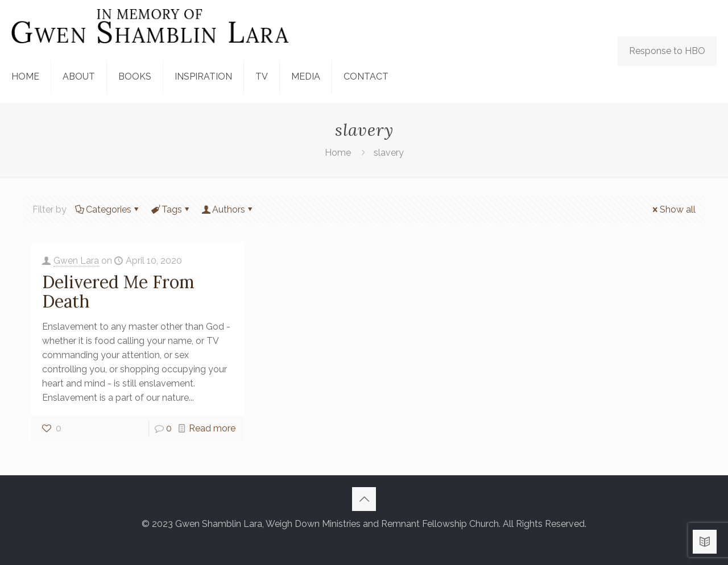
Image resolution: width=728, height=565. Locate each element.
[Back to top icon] (364, 499)
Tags (171, 209)
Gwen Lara (76, 261)
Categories (108, 209)
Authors (228, 209)
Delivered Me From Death (118, 292)
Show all (673, 209)
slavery (389, 153)
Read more (212, 428)
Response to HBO (667, 51)
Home (338, 153)
